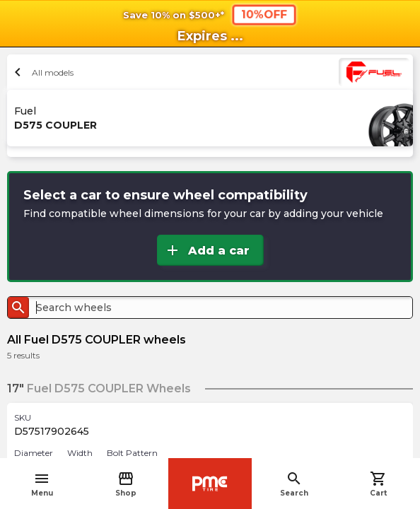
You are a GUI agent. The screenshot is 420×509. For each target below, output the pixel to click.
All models (42, 72)
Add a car (207, 250)
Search (294, 484)
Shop (126, 484)
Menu (42, 484)
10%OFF (264, 14)
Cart (378, 484)
